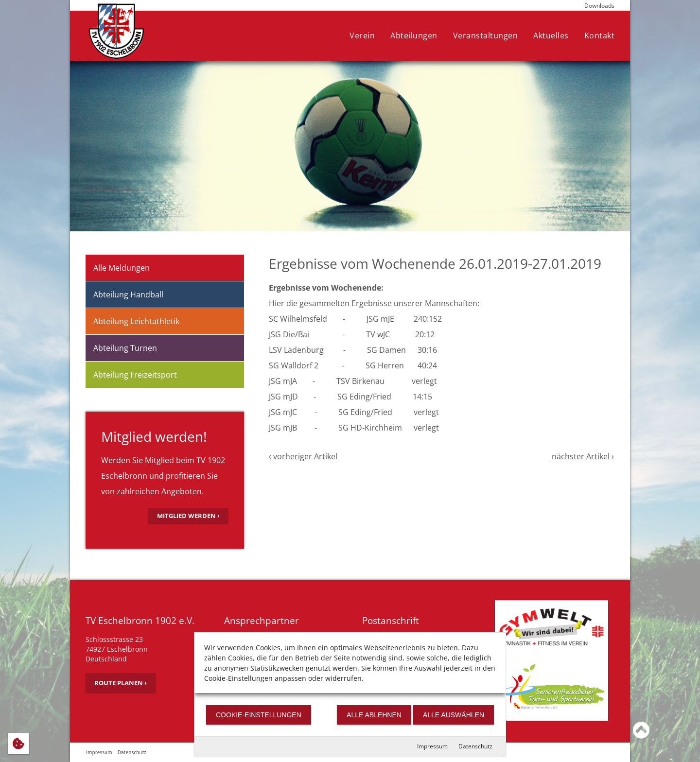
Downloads (599, 6)
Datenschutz (475, 746)
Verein (362, 35)
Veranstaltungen (486, 35)
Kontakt (600, 35)
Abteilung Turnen (125, 348)
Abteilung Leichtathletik (136, 321)
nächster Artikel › (583, 456)
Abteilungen (414, 35)
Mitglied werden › (188, 516)
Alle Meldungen (122, 268)
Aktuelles (551, 35)
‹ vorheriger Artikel (303, 456)
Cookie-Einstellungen (259, 715)
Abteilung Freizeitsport (135, 375)
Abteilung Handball (128, 294)
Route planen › (121, 683)
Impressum (432, 746)
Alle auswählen (454, 715)
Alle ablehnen (374, 715)
